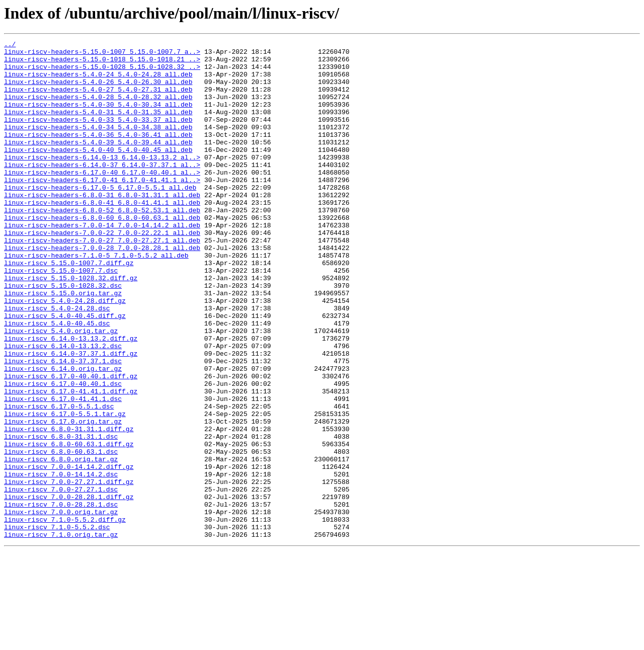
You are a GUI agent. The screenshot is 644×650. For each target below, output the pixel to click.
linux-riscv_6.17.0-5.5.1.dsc (59, 480)
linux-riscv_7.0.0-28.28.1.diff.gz (69, 589)
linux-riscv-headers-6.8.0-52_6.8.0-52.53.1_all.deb (102, 245)
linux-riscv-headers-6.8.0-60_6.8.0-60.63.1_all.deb (102, 254)
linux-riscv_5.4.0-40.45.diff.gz (65, 371)
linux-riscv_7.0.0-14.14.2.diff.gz (69, 552)
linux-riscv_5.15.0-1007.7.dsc (61, 317)
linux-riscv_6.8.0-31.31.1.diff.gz (69, 507)
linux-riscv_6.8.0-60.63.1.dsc (61, 534)
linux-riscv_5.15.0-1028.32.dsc (63, 335)
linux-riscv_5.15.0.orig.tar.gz (63, 344)
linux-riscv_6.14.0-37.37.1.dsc (63, 426)
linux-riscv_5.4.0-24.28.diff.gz (65, 353)
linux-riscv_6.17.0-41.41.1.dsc (63, 471)
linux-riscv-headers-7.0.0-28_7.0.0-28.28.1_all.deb (102, 290)
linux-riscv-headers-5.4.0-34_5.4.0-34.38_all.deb (98, 145)
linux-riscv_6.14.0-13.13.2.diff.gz (71, 398)
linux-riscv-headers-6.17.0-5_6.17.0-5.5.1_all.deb (100, 217)
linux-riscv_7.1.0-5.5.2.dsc (57, 625)
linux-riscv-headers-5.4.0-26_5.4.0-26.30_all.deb (98, 91)
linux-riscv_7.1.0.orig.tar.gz (61, 634)
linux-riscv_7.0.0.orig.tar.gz (61, 607)
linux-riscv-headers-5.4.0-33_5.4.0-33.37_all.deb (98, 136)
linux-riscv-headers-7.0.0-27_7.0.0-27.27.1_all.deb (102, 281)
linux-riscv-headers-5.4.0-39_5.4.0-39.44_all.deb (98, 163)
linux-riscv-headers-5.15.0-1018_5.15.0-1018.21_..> (102, 63)
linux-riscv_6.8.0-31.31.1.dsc (61, 516)
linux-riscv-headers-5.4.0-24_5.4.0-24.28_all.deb (98, 82)
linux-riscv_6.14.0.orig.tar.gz (63, 435)
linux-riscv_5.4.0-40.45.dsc (57, 380)
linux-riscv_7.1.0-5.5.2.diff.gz (65, 616)
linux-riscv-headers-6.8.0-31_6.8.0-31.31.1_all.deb (102, 226)
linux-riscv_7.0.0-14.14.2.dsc (61, 561)
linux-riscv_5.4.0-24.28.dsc (57, 362)
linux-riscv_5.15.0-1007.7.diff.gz (69, 308)
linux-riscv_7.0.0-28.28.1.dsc (61, 598)
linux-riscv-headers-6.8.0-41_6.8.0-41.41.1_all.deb (102, 235)
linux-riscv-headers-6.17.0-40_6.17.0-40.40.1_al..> (102, 199)
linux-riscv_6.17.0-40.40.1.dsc (63, 453)
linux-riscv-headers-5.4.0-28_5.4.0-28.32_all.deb (98, 109)
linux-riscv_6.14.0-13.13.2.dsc (63, 408)
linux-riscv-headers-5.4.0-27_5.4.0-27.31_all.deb (98, 100)
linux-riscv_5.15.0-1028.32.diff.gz (71, 326)
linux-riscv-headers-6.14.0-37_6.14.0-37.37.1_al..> (102, 190)
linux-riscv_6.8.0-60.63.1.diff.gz (69, 525)
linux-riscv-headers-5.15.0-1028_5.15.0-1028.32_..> (102, 72)
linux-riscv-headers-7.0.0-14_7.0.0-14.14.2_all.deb (102, 263)
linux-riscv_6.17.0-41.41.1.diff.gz (71, 462)
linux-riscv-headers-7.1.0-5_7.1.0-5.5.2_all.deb (96, 299)
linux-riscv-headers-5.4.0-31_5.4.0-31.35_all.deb (98, 127)
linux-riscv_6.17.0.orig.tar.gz (63, 498)
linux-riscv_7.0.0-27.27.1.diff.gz (69, 571)
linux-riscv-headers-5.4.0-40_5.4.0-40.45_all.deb (98, 172)
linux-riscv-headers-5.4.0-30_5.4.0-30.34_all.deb (98, 118)
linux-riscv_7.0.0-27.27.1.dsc (61, 580)
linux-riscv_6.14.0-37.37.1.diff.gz (71, 417)
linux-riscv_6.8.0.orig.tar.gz (61, 543)
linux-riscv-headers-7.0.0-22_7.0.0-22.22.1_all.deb (102, 272)
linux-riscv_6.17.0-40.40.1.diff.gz (71, 444)
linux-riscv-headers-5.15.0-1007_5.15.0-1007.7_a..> (102, 54)
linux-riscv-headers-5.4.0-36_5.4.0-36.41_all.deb (98, 154)
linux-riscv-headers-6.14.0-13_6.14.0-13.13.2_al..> (102, 181)
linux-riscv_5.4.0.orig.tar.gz (61, 389)
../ (10, 45)
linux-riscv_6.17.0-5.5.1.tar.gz (65, 489)
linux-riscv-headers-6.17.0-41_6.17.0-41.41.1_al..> (102, 208)
